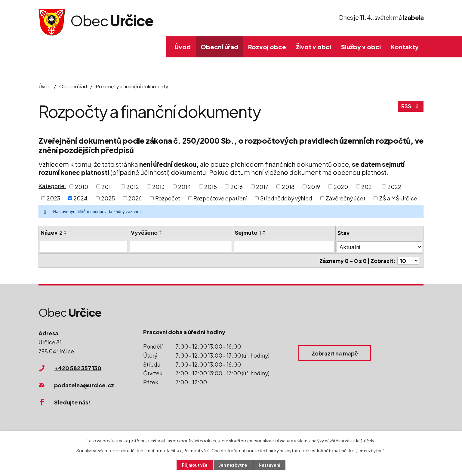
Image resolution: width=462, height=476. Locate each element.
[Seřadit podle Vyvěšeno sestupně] (161, 233)
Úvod (183, 47)
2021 (368, 186)
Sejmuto (248, 232)
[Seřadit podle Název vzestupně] (66, 231)
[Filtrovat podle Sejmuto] (284, 247)
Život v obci (314, 47)
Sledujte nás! (72, 402)
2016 (237, 186)
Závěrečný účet (345, 198)
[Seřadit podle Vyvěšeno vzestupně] (161, 231)
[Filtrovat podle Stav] (379, 246)
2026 (135, 198)
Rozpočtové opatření (220, 198)
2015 (211, 186)
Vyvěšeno (144, 232)
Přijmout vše (194, 465)
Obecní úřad (219, 47)
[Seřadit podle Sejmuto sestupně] (264, 233)
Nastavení (270, 465)
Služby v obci (361, 47)
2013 (158, 186)
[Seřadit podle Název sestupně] (66, 233)
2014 (185, 186)
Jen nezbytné (233, 465)
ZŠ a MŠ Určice (398, 198)
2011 (107, 186)
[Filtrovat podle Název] (84, 247)
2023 (53, 198)
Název (51, 232)
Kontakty (405, 47)
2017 (262, 186)
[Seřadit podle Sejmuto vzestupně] (264, 231)
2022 (394, 186)
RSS (411, 107)
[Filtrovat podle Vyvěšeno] (181, 247)
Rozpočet (168, 198)
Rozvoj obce (267, 47)
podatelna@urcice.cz (84, 384)
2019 (314, 186)
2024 (80, 198)
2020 (341, 186)
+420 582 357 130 (78, 368)
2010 (82, 186)
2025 (108, 198)
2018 (288, 186)
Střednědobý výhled (286, 198)
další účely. (365, 440)
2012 (133, 186)
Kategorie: (52, 186)
